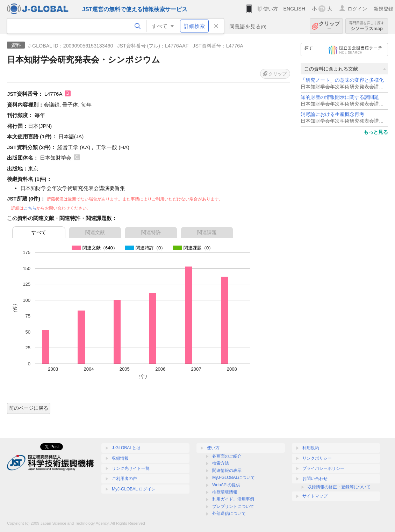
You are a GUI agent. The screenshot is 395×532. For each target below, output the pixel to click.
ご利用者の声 (124, 479)
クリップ (329, 26)
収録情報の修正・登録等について (339, 487)
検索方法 (221, 463)
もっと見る (376, 132)
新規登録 (383, 9)
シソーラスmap (367, 26)
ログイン (357, 9)
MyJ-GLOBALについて (234, 478)
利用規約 (311, 448)
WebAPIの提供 (226, 485)
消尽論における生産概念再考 (332, 114)
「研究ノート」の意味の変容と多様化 (342, 80)
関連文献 (95, 232)
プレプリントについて (233, 507)
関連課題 (207, 232)
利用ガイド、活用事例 (233, 499)
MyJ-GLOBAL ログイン (134, 489)
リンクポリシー (317, 458)
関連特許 (151, 232)
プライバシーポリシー (323, 468)
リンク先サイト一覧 (131, 468)
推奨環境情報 (225, 492)
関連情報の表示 (227, 471)
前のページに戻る (29, 408)
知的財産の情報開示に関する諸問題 (340, 97)
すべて (39, 232)
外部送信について (229, 513)
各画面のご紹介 (227, 456)
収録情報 (120, 458)
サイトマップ (315, 496)
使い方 (271, 9)
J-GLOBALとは (126, 448)
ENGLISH (294, 9)
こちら (30, 208)
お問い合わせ (315, 479)
